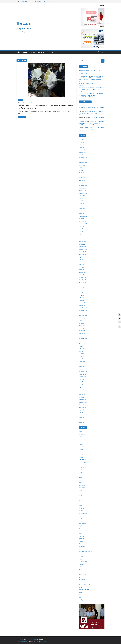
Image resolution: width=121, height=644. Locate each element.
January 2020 (82, 336)
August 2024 (82, 196)
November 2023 (83, 219)
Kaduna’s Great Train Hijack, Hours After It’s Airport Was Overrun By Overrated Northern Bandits (91, 129)
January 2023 (82, 244)
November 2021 (83, 280)
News (80, 549)
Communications (83, 465)
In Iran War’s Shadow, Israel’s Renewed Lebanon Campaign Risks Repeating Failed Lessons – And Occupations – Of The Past (91, 89)
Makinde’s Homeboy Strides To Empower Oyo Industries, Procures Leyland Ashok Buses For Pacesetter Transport (91, 123)
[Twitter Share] (119, 318)
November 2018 (83, 372)
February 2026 (82, 150)
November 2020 (83, 310)
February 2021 (82, 303)
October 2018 (82, 374)
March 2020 (82, 331)
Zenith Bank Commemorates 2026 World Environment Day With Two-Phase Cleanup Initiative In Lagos (36, 2)
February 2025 (82, 180)
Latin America (82, 523)
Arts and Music (83, 439)
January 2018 (82, 397)
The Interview (82, 582)
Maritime (81, 531)
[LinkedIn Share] (119, 321)
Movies (81, 544)
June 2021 (81, 293)
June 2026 (81, 140)
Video (80, 592)
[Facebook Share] (119, 315)
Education (81, 480)
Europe (81, 493)
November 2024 (83, 188)
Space (80, 572)
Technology (82, 579)
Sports (51, 52)
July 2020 (81, 321)
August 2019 (82, 349)
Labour (81, 521)
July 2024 (81, 198)
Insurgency (82, 516)
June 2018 (81, 384)
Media (80, 534)
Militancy (81, 541)
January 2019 (82, 366)
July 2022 (81, 259)
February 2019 (82, 364)
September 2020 (83, 316)
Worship (81, 600)
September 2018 (83, 377)
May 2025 (81, 173)
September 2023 (83, 224)
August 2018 (82, 379)
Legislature (82, 526)
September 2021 (83, 285)
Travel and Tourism (84, 590)
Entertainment (42, 52)
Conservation (82, 467)
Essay (80, 490)
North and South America (85, 551)
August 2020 (82, 318)
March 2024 (82, 208)
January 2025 (82, 183)
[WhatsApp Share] (119, 327)
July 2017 (81, 412)
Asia (80, 442)
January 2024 (82, 214)
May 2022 (81, 265)
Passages (81, 557)
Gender (81, 500)
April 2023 (81, 236)
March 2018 (82, 392)
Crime (80, 472)
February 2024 (82, 211)
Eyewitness (82, 495)
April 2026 (81, 145)
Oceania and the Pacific (85, 554)
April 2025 (81, 175)
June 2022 (81, 262)
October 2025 (82, 160)
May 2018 (81, 387)
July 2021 (81, 290)
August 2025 (82, 165)
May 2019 (81, 356)
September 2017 (83, 407)
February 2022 (82, 272)
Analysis (81, 437)
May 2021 (81, 295)
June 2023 (81, 231)
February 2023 (82, 242)
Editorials (25, 52)
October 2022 (82, 252)
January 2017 (82, 423)
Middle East (82, 536)
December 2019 (83, 338)
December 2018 (83, 369)
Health (80, 503)
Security (81, 569)
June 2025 (81, 170)
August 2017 (82, 410)
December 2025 (83, 155)
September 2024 (83, 193)
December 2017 (83, 400)
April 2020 (81, 328)
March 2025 (82, 178)
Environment (82, 488)
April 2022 (81, 267)
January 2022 (82, 275)
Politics (32, 52)
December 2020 (83, 308)
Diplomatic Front (83, 475)
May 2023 (81, 234)
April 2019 (81, 359)
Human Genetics (83, 513)
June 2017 (81, 415)
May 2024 (81, 203)
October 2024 (82, 191)
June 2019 (81, 354)
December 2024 (83, 186)
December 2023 (83, 216)
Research (81, 564)
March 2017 (82, 417)
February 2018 (82, 395)
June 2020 (81, 323)
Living (80, 528)
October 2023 (82, 221)
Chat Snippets (82, 460)
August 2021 (82, 287)
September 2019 (83, 346)
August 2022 (82, 257)
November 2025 (83, 157)
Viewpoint (81, 595)
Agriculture (82, 434)
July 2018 (81, 382)
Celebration (82, 457)
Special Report (83, 574)
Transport (81, 587)
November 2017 (83, 402)
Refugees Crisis (83, 562)
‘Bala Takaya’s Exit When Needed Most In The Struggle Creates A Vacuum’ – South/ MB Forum (91, 113)
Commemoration (83, 462)
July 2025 (81, 168)
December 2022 (83, 247)
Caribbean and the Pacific (85, 455)
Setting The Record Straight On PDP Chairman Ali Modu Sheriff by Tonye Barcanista (45, 107)
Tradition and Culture (84, 585)
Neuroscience (82, 546)
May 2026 (81, 142)
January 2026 (82, 152)
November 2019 (83, 341)
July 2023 (81, 229)
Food (80, 498)
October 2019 (82, 344)
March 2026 (82, 147)
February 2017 (82, 420)
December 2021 (83, 277)
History (81, 506)
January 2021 (82, 305)
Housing (81, 511)
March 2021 (82, 300)
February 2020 (82, 333)
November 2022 (83, 249)
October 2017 (82, 405)
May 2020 (81, 326)
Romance (81, 567)
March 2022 (82, 270)
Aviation (81, 444)
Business (81, 449)
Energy (81, 483)
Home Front (82, 508)
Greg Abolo (31, 103)
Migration (81, 539)
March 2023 (82, 239)
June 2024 (81, 201)
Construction (82, 470)
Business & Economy (84, 452)
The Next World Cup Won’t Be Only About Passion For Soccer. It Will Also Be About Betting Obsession (92, 84)
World (80, 597)
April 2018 (81, 389)
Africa (80, 432)
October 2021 (82, 282)
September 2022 (83, 254)
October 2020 (82, 313)
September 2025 (83, 163)
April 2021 (81, 298)
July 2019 (81, 351)
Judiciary (81, 518)
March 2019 (82, 361)
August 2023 (82, 226)
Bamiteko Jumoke (83, 122)
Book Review (82, 447)
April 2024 (81, 206)
